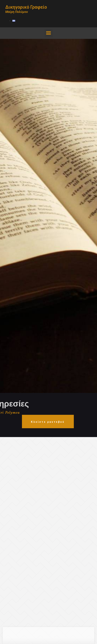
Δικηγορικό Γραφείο (26, 7)
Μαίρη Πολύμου (17, 12)
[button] (49, 33)
